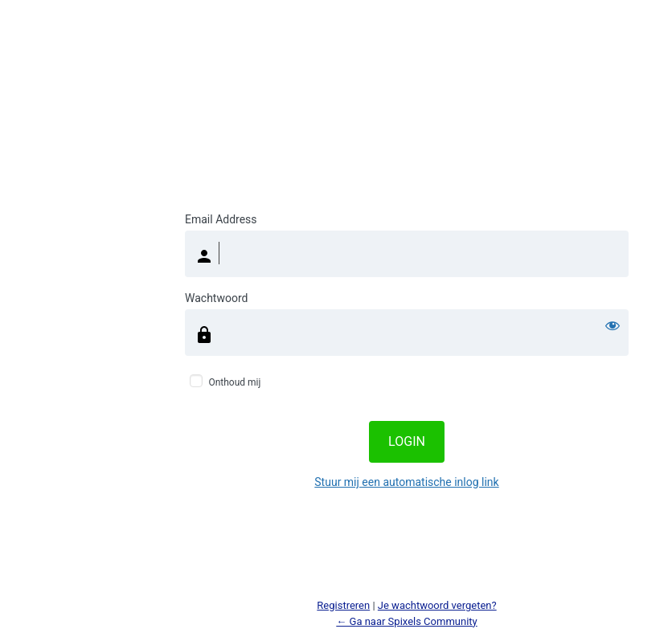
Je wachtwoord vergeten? (437, 605)
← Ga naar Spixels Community (406, 621)
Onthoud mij (234, 382)
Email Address (221, 219)
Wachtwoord (216, 298)
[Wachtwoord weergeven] (613, 325)
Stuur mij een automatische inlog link (406, 482)
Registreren (343, 605)
